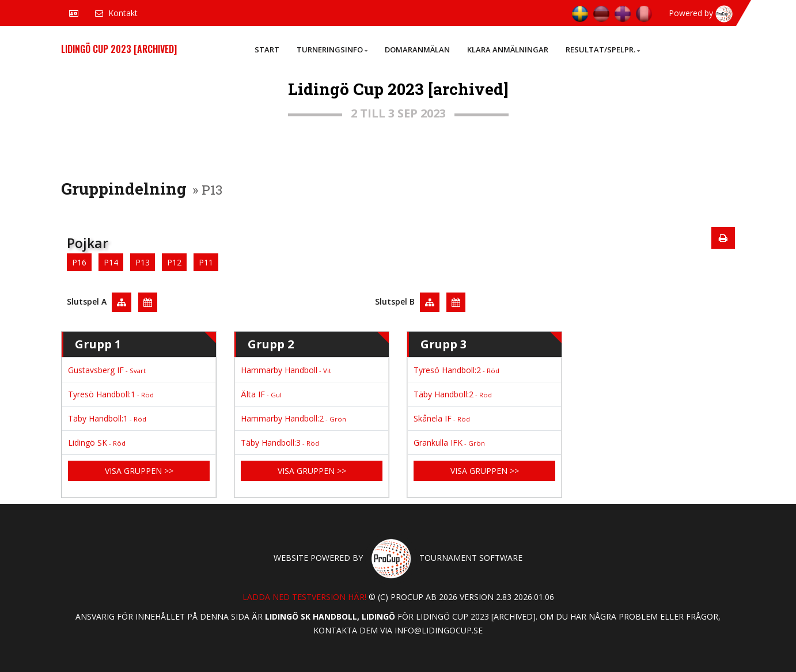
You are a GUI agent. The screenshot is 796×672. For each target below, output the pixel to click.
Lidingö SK (97, 443)
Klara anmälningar (508, 50)
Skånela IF (442, 418)
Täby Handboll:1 (107, 418)
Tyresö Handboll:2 (456, 370)
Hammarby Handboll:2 (293, 418)
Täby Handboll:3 (280, 443)
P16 (79, 262)
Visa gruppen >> (139, 471)
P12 (174, 262)
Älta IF (261, 394)
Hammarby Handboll (286, 370)
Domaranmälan (417, 50)
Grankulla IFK (449, 443)
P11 (206, 262)
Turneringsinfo (332, 50)
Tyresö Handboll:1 (111, 394)
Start (267, 50)
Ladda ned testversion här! (304, 597)
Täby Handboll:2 (453, 394)
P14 (111, 262)
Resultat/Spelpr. (603, 50)
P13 (143, 262)
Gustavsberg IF (107, 370)
